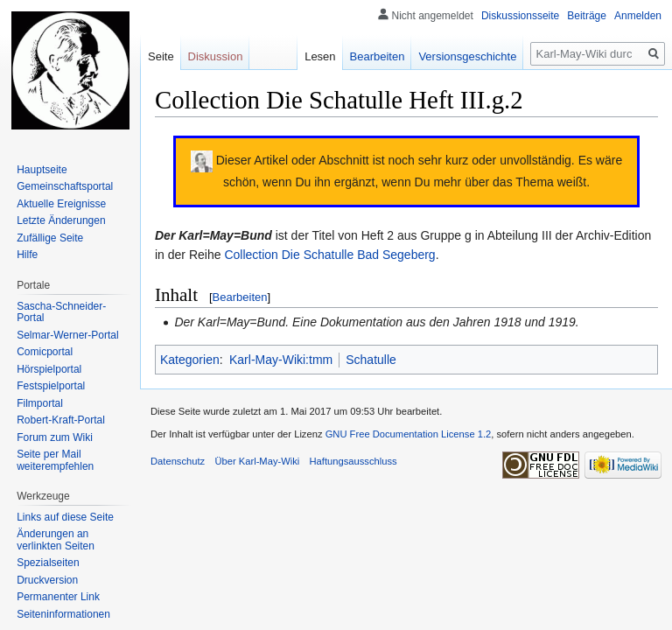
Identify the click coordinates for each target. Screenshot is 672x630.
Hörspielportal (49, 369)
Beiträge (587, 16)
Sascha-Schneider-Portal (61, 312)
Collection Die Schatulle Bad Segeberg (329, 255)
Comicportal (45, 352)
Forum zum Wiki (55, 437)
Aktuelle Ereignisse (61, 204)
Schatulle (371, 360)
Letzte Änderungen (61, 220)
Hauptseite (42, 170)
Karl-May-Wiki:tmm (281, 360)
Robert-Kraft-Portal (61, 420)
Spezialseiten (48, 563)
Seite (161, 56)
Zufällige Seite (50, 238)
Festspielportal (51, 386)
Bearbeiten (240, 297)
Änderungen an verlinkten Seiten (56, 540)
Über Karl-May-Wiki (257, 461)
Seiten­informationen (63, 614)
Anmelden (638, 16)
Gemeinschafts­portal (65, 186)
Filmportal (40, 403)
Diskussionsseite (520, 16)
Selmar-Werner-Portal (67, 335)
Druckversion (47, 580)
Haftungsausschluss (353, 461)
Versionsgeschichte (467, 56)
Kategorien (190, 360)
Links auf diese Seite (65, 517)
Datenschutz (178, 461)
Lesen (320, 56)
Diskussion (216, 56)
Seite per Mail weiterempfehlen (55, 460)
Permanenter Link (58, 597)
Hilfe (27, 255)
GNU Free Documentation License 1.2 (409, 434)
